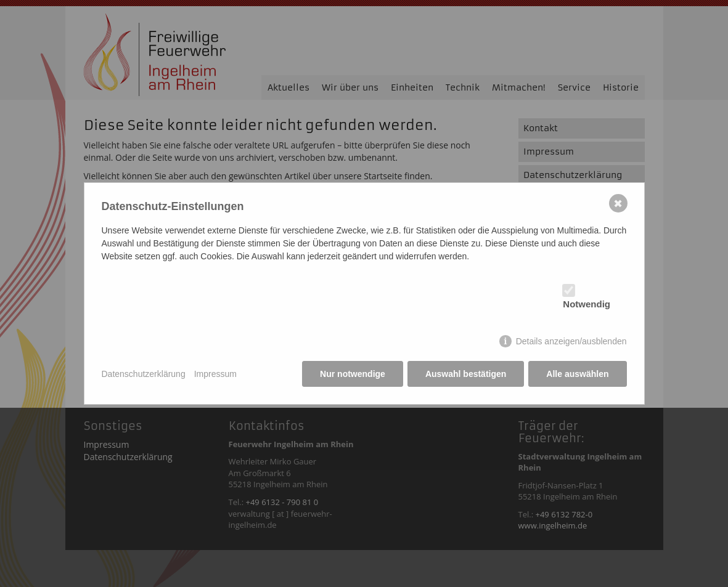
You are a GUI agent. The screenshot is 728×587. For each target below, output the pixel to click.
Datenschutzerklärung (144, 374)
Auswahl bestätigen (466, 374)
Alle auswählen (577, 374)
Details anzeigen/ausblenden (571, 341)
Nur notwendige (353, 374)
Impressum (215, 374)
